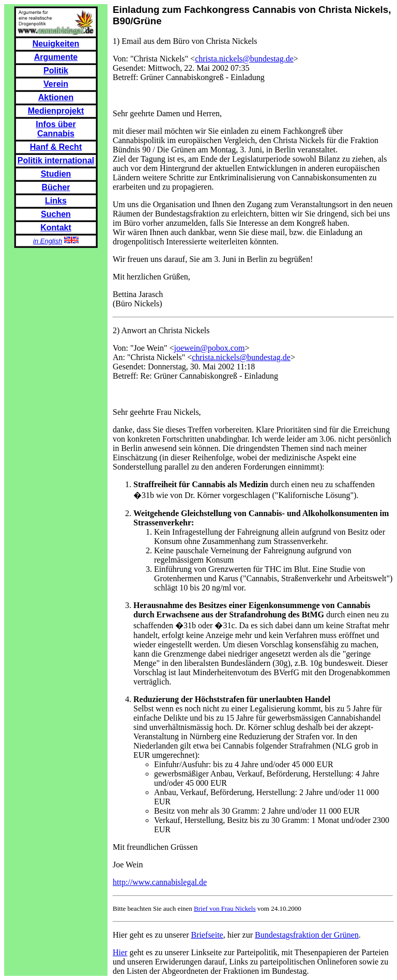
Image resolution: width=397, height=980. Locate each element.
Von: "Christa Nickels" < (154, 59)
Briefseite (207, 935)
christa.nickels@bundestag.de (244, 59)
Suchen (56, 214)
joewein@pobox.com (209, 348)
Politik (56, 71)
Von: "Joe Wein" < (143, 348)
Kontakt (56, 228)
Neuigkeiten (56, 44)
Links (56, 201)
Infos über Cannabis (56, 129)
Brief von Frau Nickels (225, 908)
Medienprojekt (56, 111)
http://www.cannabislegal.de (160, 882)
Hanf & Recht (56, 147)
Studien (56, 174)
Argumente (56, 57)
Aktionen (56, 97)
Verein (56, 84)
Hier (120, 952)
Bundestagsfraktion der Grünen (307, 935)
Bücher (56, 187)
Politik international (56, 160)
